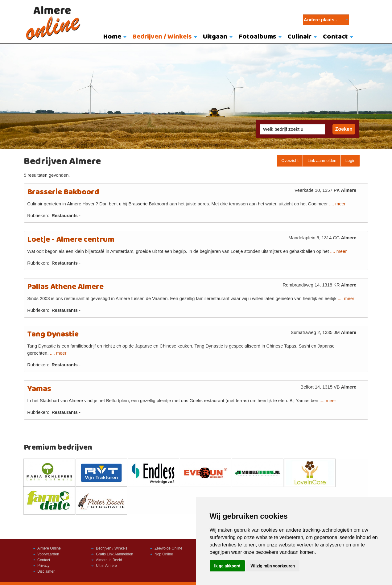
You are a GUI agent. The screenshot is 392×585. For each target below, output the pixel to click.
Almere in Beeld (109, 560)
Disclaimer (46, 571)
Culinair (299, 37)
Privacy (43, 566)
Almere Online (49, 548)
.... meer (337, 204)
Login (350, 161)
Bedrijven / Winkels (162, 37)
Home (112, 37)
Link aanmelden (322, 161)
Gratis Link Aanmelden (115, 554)
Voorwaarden (48, 554)
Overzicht (290, 161)
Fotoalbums (258, 37)
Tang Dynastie (53, 334)
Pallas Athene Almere (65, 287)
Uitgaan (215, 37)
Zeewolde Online (168, 548)
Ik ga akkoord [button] (227, 566)
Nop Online (164, 554)
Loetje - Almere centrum (71, 240)
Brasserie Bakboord (63, 192)
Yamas (39, 389)
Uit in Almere (106, 566)
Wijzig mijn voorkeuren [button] (273, 566)
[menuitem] (113, 37)
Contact (335, 37)
